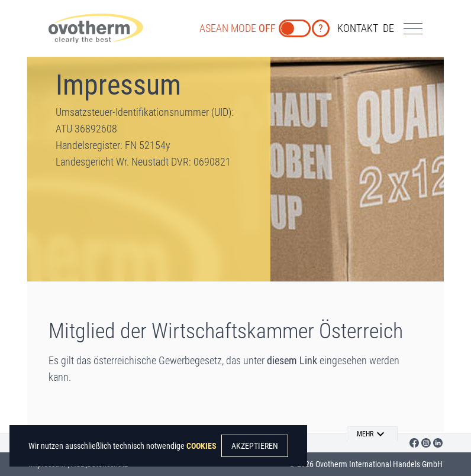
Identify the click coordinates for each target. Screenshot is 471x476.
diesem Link (292, 360)
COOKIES (201, 446)
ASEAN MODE (238, 28)
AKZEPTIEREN (255, 446)
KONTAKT (358, 28)
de (388, 28)
